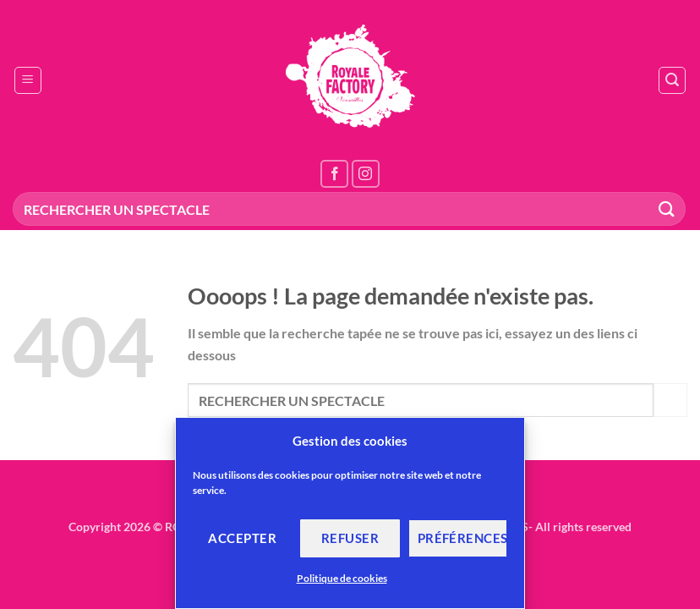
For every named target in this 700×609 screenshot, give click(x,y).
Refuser (350, 538)
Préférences (462, 538)
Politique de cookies (342, 578)
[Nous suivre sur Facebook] (334, 174)
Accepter (242, 538)
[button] (28, 80)
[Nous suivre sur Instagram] (366, 174)
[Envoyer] (667, 208)
